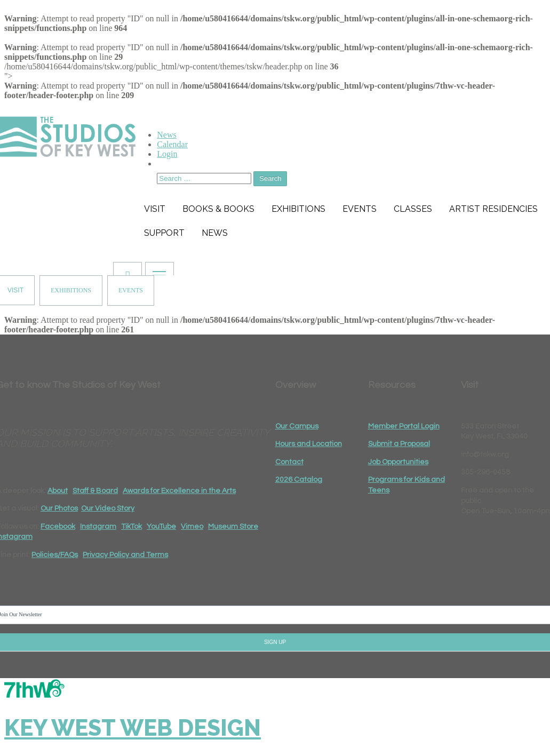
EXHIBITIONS (71, 290)
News (166, 135)
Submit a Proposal (399, 444)
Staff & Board (95, 491)
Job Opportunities (398, 462)
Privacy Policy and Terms (125, 555)
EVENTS (131, 290)
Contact (289, 462)
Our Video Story (108, 508)
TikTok (131, 527)
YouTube (161, 527)
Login (167, 154)
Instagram (98, 527)
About (58, 491)
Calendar (172, 144)
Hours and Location (309, 444)
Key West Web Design (133, 728)
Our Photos (59, 508)
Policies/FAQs (55, 555)
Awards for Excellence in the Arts (179, 491)
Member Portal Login (404, 426)
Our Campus (297, 426)
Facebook (58, 527)
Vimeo (192, 527)
